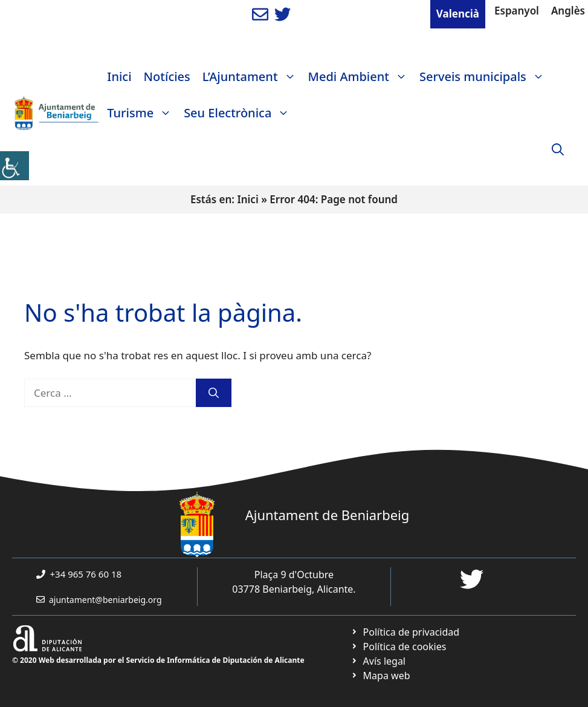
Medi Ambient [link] (361, 77)
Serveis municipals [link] (485, 77)
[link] (15, 166)
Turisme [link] (142, 113)
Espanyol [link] (517, 11)
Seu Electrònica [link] (240, 113)
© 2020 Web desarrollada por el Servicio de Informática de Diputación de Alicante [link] (158, 660)
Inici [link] (119, 77)
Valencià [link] (458, 14)
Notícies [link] (167, 77)
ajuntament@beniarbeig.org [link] (105, 600)
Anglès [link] (568, 11)
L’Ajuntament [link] (252, 77)
